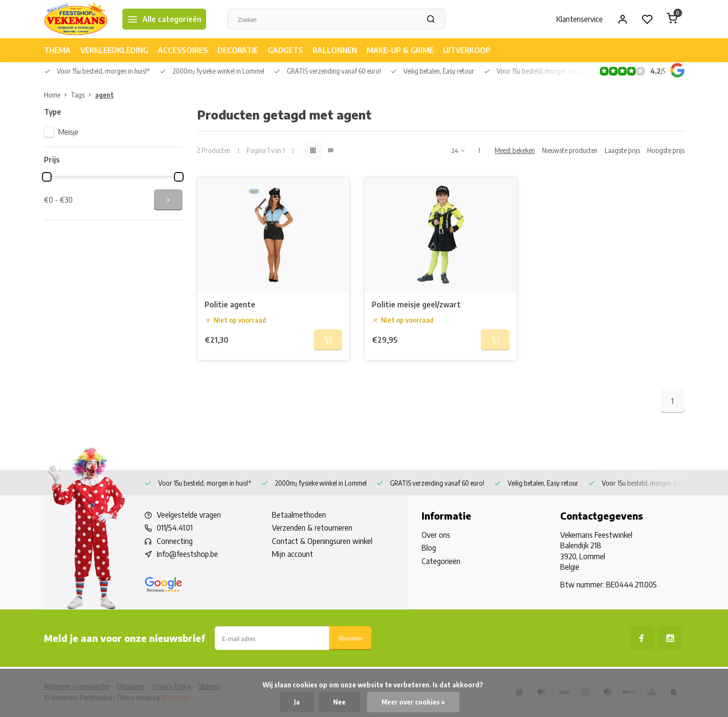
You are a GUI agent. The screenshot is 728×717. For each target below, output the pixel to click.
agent (104, 95)
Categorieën (441, 561)
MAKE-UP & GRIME (400, 50)
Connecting (175, 541)
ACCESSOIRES (183, 50)
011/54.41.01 (175, 528)
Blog (429, 548)
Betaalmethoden (299, 515)
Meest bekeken (515, 150)
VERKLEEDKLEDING (114, 50)
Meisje (68, 132)
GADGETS (285, 50)
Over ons (436, 535)
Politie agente (230, 304)
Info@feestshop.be (187, 554)
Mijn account (293, 554)
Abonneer (350, 638)
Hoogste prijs (666, 150)
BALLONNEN (335, 50)
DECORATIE (238, 50)
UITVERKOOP (467, 50)
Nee (339, 702)
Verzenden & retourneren (312, 528)
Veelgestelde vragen (189, 515)
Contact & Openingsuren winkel (322, 541)
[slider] (47, 177)
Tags (83, 95)
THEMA (57, 50)
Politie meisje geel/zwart (416, 304)
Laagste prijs (622, 150)
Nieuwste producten (570, 150)
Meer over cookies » (413, 702)
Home (57, 95)
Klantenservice (580, 19)
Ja (297, 702)
